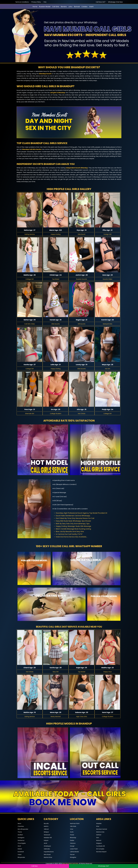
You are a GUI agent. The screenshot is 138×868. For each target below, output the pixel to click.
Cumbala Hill (101, 846)
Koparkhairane (49, 852)
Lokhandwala (74, 852)
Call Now (34, 866)
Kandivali (21, 852)
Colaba (84, 7)
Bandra (64, 7)
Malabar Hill (48, 838)
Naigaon (99, 843)
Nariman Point (75, 823)
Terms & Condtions (22, 2)
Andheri (20, 835)
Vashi (91, 7)
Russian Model (45, 7)
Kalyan (46, 840)
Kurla (72, 832)
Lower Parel (74, 849)
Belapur (46, 832)
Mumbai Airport (101, 852)
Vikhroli (46, 829)
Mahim (46, 826)
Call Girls (56, 7)
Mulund (99, 840)
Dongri (72, 846)
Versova (73, 843)
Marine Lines (100, 832)
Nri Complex (100, 849)
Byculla (46, 823)
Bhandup (73, 838)
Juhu (70, 7)
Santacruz (21, 840)
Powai (72, 835)
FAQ (45, 2)
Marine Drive (48, 857)
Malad (20, 849)
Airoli (46, 843)
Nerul (19, 823)
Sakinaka (47, 849)
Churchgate (22, 843)
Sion (98, 838)
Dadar (72, 840)
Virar (72, 829)
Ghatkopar (47, 846)
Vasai (20, 854)
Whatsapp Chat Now (115, 2)
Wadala (99, 823)
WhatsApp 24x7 (103, 866)
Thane (20, 832)
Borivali (77, 7)
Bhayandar (21, 857)
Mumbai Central (102, 829)
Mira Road (47, 854)
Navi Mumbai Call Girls (70, 864)
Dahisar (99, 835)
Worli (19, 846)
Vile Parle (73, 826)
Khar (98, 826)
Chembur (21, 826)
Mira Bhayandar (23, 829)
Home (35, 7)
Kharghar (73, 857)
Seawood (47, 835)
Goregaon (21, 838)
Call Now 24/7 (101, 2)
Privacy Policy (36, 2)
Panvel (72, 854)
